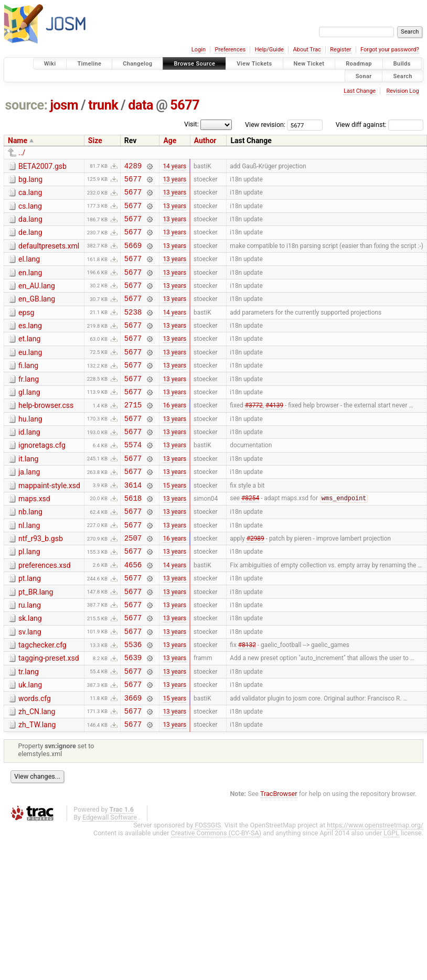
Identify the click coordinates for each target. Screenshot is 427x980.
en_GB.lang (37, 315)
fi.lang (28, 389)
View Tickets (254, 64)
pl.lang (29, 597)
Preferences (230, 50)
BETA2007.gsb (42, 166)
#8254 (250, 539)
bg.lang (30, 181)
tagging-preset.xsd (49, 716)
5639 (133, 717)
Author (205, 141)
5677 (185, 105)
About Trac (307, 50)
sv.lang (30, 687)
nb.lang (30, 553)
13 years (174, 181)
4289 (133, 167)
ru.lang (30, 657)
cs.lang (30, 211)
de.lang (30, 240)
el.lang (29, 270)
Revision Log (402, 91)
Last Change (360, 91)
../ (22, 153)
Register (340, 50)
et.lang (29, 359)
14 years (174, 167)
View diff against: (380, 125)
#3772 (254, 435)
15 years (174, 524)
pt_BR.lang (36, 642)
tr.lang (29, 731)
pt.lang (30, 627)
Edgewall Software (110, 885)
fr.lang (29, 404)
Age (170, 141)
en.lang (30, 285)
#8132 (247, 703)
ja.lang (29, 508)
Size (95, 141)
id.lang (29, 464)
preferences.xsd (45, 612)
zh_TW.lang (37, 791)
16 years (174, 435)
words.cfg (35, 761)
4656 (133, 613)
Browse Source (194, 64)
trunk (103, 105)
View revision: (265, 125)
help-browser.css (46, 434)
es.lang (30, 344)
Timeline (89, 64)
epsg (26, 330)
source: (26, 105)
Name (18, 141)
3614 (133, 524)
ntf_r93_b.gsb (41, 583)
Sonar (364, 76)
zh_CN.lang (37, 776)
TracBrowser (279, 861)
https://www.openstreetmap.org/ (375, 893)
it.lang (28, 493)
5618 (133, 539)
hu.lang (30, 449)
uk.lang (30, 746)
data (141, 105)
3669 (133, 762)
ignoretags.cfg (42, 478)
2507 (133, 583)
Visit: (191, 124)
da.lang (30, 225)
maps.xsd (34, 538)
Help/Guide (269, 50)
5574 (133, 479)
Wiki (50, 64)
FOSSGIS (208, 893)
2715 (133, 434)
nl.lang (29, 568)
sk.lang (30, 672)
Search (403, 76)
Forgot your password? (390, 50)
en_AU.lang (37, 300)
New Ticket (309, 64)
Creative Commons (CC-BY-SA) (216, 901)
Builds (402, 64)
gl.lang (29, 419)
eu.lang (30, 374)
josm (64, 105)
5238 (133, 331)
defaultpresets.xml (49, 255)
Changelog (137, 64)
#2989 (255, 584)
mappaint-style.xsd (49, 523)
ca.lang (30, 196)
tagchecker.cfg (42, 702)
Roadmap (359, 64)
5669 (133, 256)
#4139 (274, 435)
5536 (133, 702)
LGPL (391, 901)
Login (199, 50)
